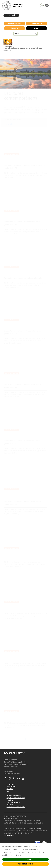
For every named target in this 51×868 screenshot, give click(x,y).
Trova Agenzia (11, 787)
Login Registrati (37, 23)
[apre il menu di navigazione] (47, 5)
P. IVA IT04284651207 (10, 818)
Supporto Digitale (14, 23)
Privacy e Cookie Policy (14, 796)
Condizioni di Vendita (13, 802)
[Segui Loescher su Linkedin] (15, 779)
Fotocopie (10, 805)
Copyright (10, 800)
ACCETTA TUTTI (25, 859)
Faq (8, 791)
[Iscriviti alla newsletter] (24, 779)
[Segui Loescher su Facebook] (6, 779)
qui (39, 849)
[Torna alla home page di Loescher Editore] (12, 5)
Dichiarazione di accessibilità (16, 807)
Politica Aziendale (10, 835)
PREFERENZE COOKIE (26, 864)
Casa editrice (11, 784)
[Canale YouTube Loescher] (19, 779)
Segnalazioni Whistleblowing (16, 798)
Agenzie (37, 28)
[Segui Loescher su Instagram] (11, 779)
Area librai (10, 789)
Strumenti (14, 28)
